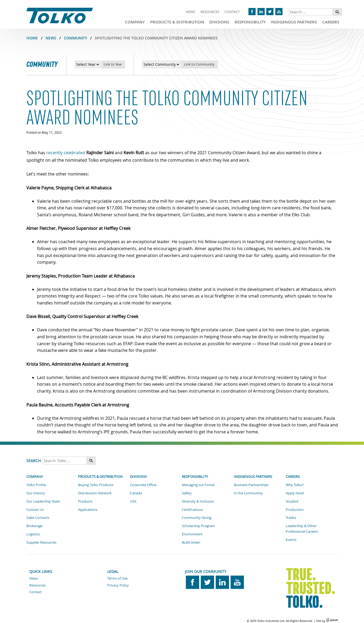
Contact (232, 12)
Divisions (219, 22)
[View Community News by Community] (161, 64)
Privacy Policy (118, 585)
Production (295, 510)
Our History (36, 493)
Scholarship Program (198, 526)
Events (291, 540)
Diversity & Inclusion (198, 501)
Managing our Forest (198, 485)
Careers (331, 22)
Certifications (192, 510)
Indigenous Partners (294, 22)
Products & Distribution (177, 22)
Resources (210, 12)
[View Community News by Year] (87, 64)
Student (292, 501)
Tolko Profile (36, 485)
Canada (136, 493)
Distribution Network (95, 493)
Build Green (191, 542)
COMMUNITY (75, 38)
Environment (192, 534)
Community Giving (197, 518)
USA (133, 501)
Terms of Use (117, 578)
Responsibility (250, 22)
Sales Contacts (38, 518)
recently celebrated (66, 153)
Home (32, 38)
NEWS (51, 38)
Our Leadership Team (43, 501)
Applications (88, 510)
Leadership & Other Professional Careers (302, 529)
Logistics (33, 534)
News (190, 12)
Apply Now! (295, 493)
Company (135, 22)
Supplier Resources (41, 542)
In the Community (248, 493)
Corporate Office (143, 485)
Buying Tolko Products (96, 485)
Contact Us (35, 510)
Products (85, 501)
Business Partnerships (251, 485)
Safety (187, 493)
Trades (291, 518)
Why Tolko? (295, 485)
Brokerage (34, 526)
